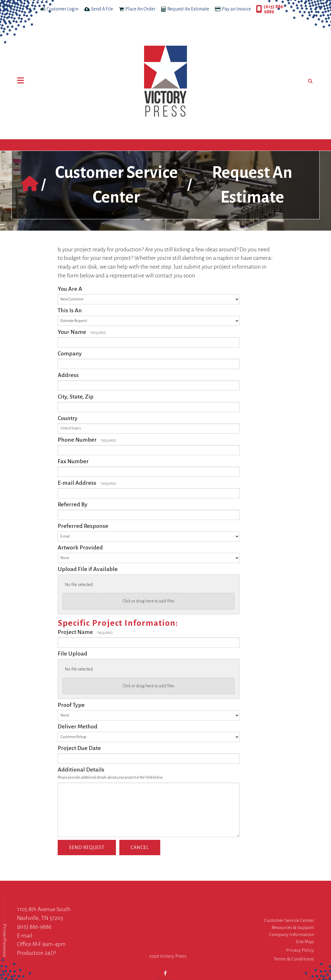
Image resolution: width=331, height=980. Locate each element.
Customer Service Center (289, 920)
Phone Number (78, 440)
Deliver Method (78, 726)
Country (68, 418)
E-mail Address (78, 483)
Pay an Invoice (236, 9)
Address (68, 375)
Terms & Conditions (294, 959)
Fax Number (73, 461)
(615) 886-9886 (274, 9)
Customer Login (63, 9)
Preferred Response (83, 526)
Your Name (72, 332)
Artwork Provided (80, 547)
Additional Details (81, 770)
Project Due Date (79, 748)
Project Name (76, 632)
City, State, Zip (76, 397)
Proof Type (71, 705)
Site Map (305, 942)
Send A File (102, 9)
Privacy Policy (300, 950)
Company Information (292, 935)
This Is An (70, 310)
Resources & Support (293, 928)
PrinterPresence (5, 940)
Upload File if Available (88, 569)
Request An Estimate (188, 9)
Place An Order (140, 9)
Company (70, 353)
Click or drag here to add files (148, 601)
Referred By (73, 504)
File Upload (72, 654)
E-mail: (25, 935)
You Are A (70, 289)
